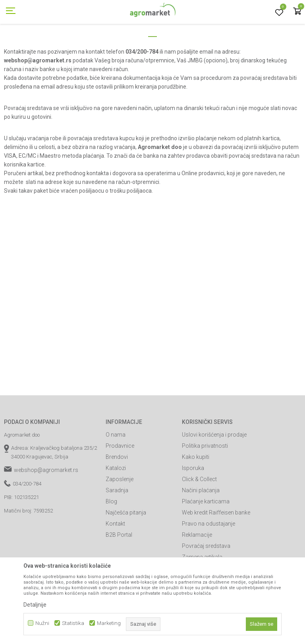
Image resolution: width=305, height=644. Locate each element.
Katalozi (116, 504)
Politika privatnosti (205, 482)
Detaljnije (35, 605)
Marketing (109, 623)
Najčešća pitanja (126, 548)
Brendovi (117, 493)
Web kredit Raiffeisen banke (216, 548)
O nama (116, 470)
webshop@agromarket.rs (46, 506)
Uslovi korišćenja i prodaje (214, 470)
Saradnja (117, 526)
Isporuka (193, 504)
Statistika (73, 623)
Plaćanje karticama (206, 537)
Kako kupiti (196, 493)
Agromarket (17, 45)
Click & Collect (199, 515)
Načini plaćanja (201, 526)
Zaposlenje (120, 515)
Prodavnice (120, 482)
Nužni (42, 623)
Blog (111, 537)
